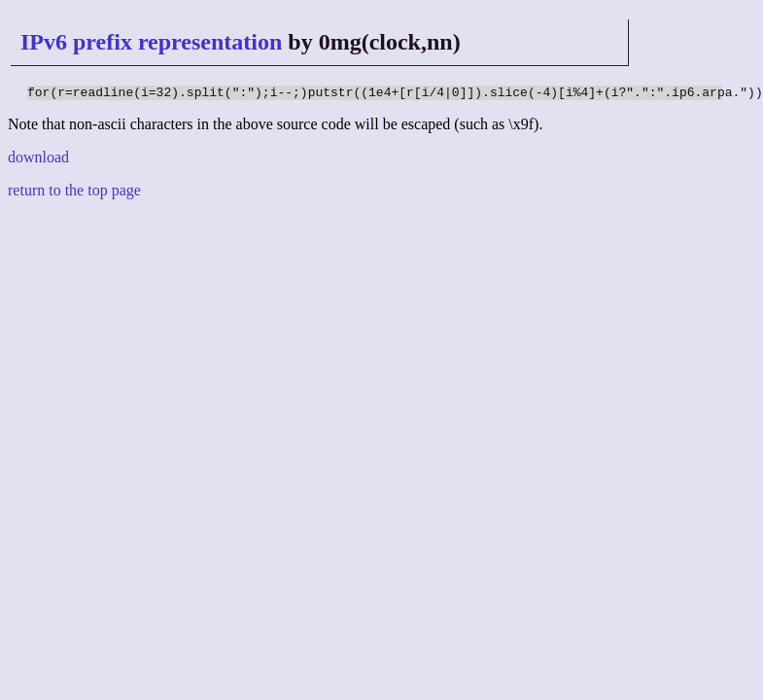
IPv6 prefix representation (151, 42)
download (38, 160)
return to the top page (74, 193)
